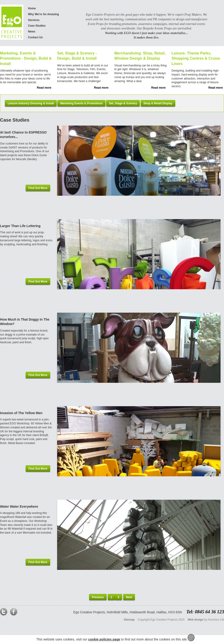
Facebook (14, 613)
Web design (195, 620)
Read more (44, 88)
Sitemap (129, 620)
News (32, 32)
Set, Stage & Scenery (123, 103)
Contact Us (35, 37)
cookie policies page (104, 639)
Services (34, 20)
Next (129, 597)
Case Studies (37, 26)
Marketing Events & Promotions (81, 103)
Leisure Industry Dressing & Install (31, 103)
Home (32, 8)
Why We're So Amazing (43, 14)
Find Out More (38, 188)
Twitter (4, 613)
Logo (12, 22)
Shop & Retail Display (158, 103)
